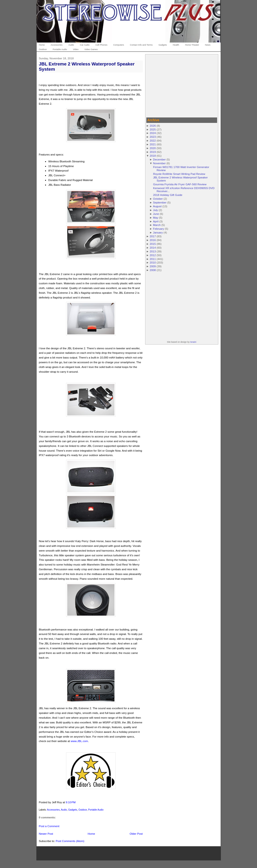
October (158, 199)
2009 (153, 266)
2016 (153, 240)
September (160, 202)
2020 (153, 148)
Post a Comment (49, 826)
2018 (153, 156)
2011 (153, 259)
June (156, 214)
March (157, 225)
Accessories (53, 810)
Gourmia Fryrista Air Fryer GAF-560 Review (180, 184)
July (155, 210)
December (159, 159)
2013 (153, 251)
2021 (153, 144)
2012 (153, 255)
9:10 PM (71, 802)
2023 (153, 137)
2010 (153, 262)
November (159, 163)
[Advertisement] (182, 85)
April (156, 221)
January (158, 232)
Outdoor (83, 810)
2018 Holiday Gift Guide (168, 195)
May (156, 218)
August (157, 206)
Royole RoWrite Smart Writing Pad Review (179, 174)
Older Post (136, 834)
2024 (153, 133)
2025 (153, 129)
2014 (153, 248)
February (158, 229)
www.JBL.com (79, 741)
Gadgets (73, 810)
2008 (153, 270)
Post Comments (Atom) (70, 841)
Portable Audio (96, 810)
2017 (153, 236)
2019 (153, 152)
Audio (64, 810)
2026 (153, 126)
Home (91, 834)
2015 (153, 244)
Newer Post (46, 834)
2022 (153, 140)
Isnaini (193, 342)
